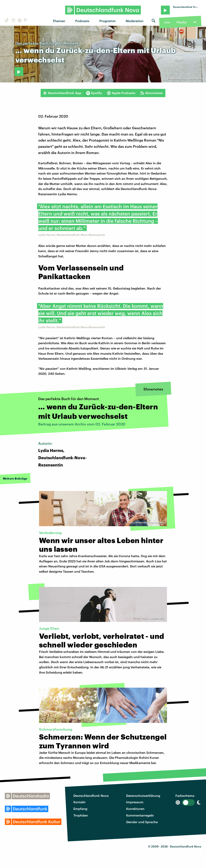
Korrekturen (135, 809)
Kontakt (79, 802)
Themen (59, 21)
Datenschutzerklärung (143, 796)
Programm (108, 21)
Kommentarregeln (140, 815)
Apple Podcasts (121, 93)
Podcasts (82, 21)
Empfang (80, 809)
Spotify (94, 93)
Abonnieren (152, 93)
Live (167, 22)
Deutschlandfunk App (62, 93)
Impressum (135, 802)
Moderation (135, 21)
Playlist (182, 22)
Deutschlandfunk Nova (91, 796)
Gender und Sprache (142, 822)
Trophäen (81, 815)
